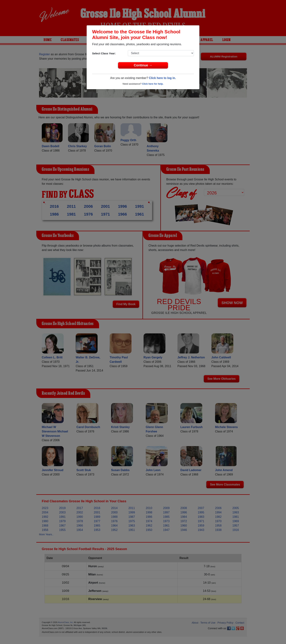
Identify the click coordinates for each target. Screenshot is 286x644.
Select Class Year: (104, 53)
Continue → (143, 65)
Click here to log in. (162, 78)
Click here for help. (153, 84)
